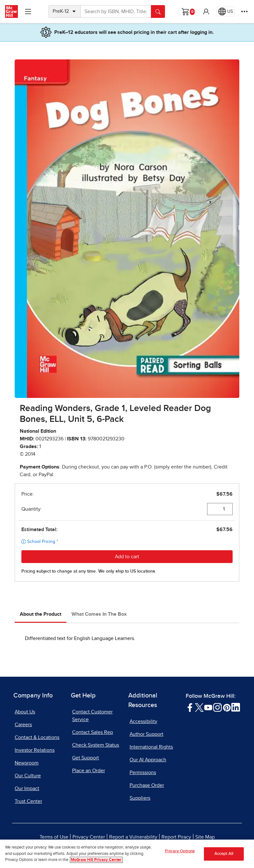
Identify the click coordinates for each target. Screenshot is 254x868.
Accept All (224, 856)
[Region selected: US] (226, 11)
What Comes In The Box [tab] (99, 614)
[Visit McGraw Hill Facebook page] (190, 707)
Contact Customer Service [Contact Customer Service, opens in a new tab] (92, 716)
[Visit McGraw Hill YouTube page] (208, 707)
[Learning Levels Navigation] (28, 11)
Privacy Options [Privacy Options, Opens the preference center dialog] (180, 853)
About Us (25, 712)
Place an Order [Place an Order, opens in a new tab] (89, 771)
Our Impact (27, 788)
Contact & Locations (37, 737)
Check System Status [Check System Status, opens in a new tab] (96, 745)
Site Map (205, 837)
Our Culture (28, 776)
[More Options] (244, 11)
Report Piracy (176, 837)
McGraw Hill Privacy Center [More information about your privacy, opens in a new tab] (96, 862)
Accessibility (143, 721)
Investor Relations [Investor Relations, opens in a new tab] (35, 750)
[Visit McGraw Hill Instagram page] (217, 707)
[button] (206, 11)
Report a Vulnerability (133, 837)
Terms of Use (54, 837)
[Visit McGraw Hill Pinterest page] (227, 707)
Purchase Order (147, 785)
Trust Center (28, 801)
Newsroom (27, 763)
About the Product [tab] (41, 614)
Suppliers (140, 798)
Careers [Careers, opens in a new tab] (23, 725)
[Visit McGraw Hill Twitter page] (199, 707)
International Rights (151, 747)
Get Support (86, 758)
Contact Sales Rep (93, 732)
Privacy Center (89, 837)
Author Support (146, 734)
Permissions (143, 773)
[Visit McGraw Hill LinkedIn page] (236, 707)
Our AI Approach (148, 760)
